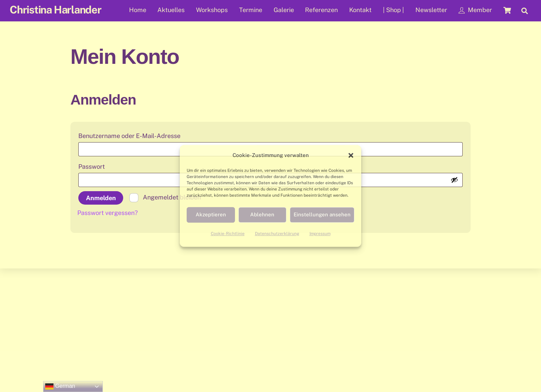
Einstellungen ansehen (322, 215)
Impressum (320, 234)
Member (475, 10)
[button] (351, 155)
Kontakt (360, 10)
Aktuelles (171, 10)
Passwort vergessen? (107, 213)
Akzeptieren (211, 215)
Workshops (212, 10)
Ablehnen (262, 215)
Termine (251, 10)
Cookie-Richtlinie (228, 234)
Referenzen (321, 10)
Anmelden (101, 198)
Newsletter (431, 10)
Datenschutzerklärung (277, 234)
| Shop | (394, 10)
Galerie (284, 10)
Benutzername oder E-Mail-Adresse (149, 135)
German (60, 386)
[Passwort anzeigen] (454, 180)
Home (138, 10)
